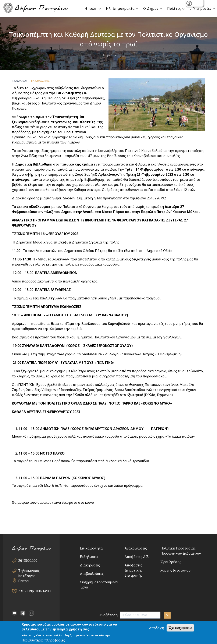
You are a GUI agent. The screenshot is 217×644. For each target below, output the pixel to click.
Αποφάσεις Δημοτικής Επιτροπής (134, 570)
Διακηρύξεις (90, 565)
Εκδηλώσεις (89, 557)
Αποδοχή (157, 628)
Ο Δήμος (151, 8)
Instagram (31, 613)
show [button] (190, 4)
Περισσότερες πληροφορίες (43, 640)
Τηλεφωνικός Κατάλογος (29, 571)
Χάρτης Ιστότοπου (175, 570)
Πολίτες (174, 8)
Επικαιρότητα (91, 548)
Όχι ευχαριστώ (180, 628)
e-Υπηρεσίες (201, 8)
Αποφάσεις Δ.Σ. (137, 557)
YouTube (14, 613)
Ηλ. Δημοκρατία (120, 8)
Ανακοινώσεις (136, 548)
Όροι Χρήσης (171, 562)
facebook (23, 613)
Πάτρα (24, 581)
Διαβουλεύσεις (92, 574)
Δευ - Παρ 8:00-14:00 (34, 591)
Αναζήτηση (108, 615)
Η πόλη (91, 8)
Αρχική (108, 55)
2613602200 (28, 561)
